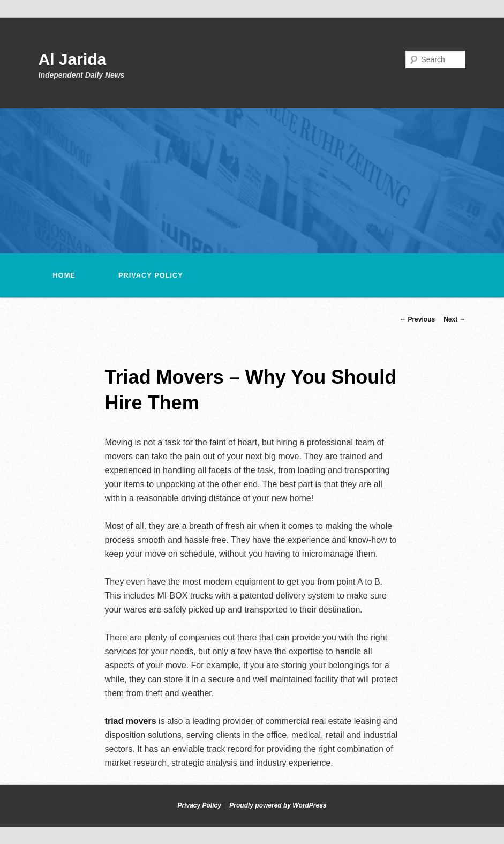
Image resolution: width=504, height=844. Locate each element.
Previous (417, 319)
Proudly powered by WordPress (278, 805)
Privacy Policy (151, 275)
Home (64, 275)
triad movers (131, 721)
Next (454, 319)
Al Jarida (73, 59)
